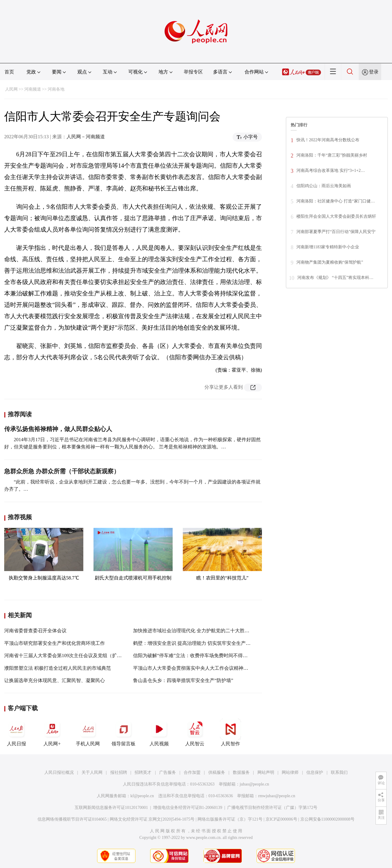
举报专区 (193, 72)
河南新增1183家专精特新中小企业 (328, 247)
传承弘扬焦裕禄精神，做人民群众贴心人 (58, 429)
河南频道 (33, 89)
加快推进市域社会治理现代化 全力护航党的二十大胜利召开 (196, 631)
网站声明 (266, 772)
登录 (374, 72)
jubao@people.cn (254, 784)
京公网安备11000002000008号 (327, 819)
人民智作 (230, 732)
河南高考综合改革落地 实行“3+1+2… (331, 171)
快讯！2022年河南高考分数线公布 (328, 140)
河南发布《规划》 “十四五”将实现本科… (335, 278)
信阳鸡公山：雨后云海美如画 (324, 186)
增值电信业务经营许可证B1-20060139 (188, 808)
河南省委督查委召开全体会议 (35, 631)
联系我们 (339, 772)
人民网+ (52, 732)
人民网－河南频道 (86, 137)
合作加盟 (192, 772)
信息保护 (315, 772)
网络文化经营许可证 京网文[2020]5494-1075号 (152, 819)
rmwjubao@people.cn (277, 796)
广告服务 (168, 772)
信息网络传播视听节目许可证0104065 (72, 819)
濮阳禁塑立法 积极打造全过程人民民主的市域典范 (58, 668)
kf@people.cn (142, 796)
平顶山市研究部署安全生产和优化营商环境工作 (55, 643)
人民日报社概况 (59, 772)
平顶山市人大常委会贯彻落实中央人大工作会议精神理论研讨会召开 (205, 668)
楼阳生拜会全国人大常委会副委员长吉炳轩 (336, 216)
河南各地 (56, 89)
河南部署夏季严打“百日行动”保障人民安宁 (336, 232)
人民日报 (16, 732)
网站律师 (290, 772)
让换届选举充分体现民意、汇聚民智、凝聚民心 (55, 680)
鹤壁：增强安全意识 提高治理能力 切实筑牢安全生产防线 (194, 643)
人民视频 (159, 732)
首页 (9, 72)
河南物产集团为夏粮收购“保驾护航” (330, 262)
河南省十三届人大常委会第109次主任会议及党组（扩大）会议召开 (75, 655)
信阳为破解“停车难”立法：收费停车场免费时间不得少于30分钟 (200, 655)
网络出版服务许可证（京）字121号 (230, 819)
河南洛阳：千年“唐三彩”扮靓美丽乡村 (332, 155)
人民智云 (195, 732)
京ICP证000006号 (281, 819)
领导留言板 (123, 732)
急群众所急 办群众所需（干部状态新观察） (62, 471)
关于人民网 (92, 772)
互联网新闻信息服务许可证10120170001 (111, 808)
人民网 (11, 89)
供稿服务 (217, 772)
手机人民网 (88, 732)
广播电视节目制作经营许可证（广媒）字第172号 (272, 808)
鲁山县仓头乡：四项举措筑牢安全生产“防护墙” (183, 680)
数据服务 (241, 772)
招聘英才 (143, 772)
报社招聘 (119, 772)
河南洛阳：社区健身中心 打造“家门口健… (336, 201)
